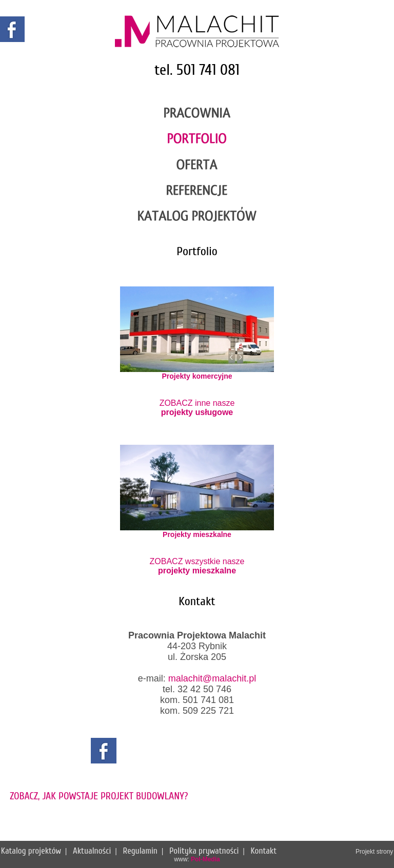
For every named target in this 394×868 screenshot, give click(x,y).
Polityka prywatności (204, 851)
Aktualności (92, 851)
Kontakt (264, 851)
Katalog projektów (31, 851)
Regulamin (140, 851)
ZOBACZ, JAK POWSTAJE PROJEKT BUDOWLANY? (99, 796)
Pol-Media (205, 859)
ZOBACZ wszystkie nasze (197, 566)
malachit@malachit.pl (212, 678)
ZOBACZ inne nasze (197, 408)
